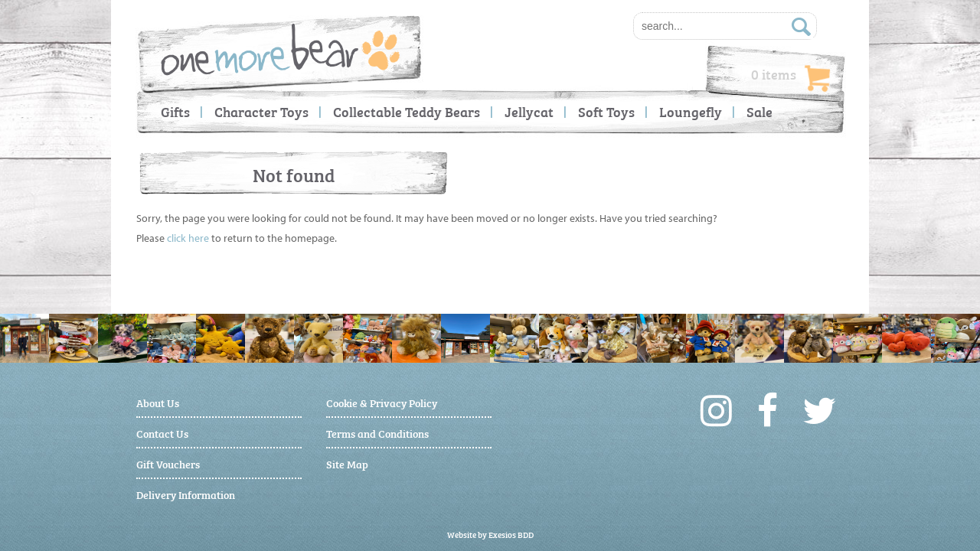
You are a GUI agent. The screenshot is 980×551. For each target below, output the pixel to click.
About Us (158, 402)
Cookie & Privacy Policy (382, 402)
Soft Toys (606, 111)
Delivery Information (186, 494)
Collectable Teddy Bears (407, 111)
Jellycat (529, 111)
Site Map (347, 463)
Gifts (175, 111)
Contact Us (162, 433)
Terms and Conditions (377, 433)
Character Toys (261, 111)
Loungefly (691, 111)
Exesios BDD (511, 535)
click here (188, 238)
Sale (759, 111)
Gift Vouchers (168, 463)
